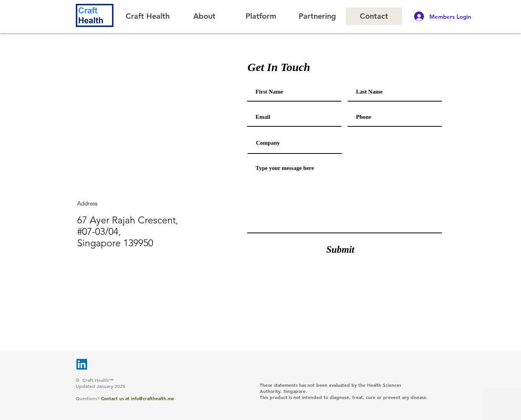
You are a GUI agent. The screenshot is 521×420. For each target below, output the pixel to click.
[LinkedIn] (82, 364)
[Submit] (340, 249)
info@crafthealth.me (153, 398)
